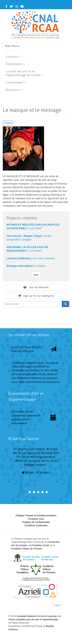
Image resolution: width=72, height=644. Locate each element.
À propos (13, 57)
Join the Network (36, 287)
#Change (37, 457)
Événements (15, 64)
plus (36, 275)
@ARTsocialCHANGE (31, 449)
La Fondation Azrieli (39, 545)
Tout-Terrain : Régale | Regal (24, 236)
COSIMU (40, 266)
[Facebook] (6, 7)
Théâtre (8, 123)
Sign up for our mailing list (36, 296)
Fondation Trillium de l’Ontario (27, 549)
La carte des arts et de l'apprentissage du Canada (24, 73)
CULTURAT (35, 228)
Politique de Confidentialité (36, 522)
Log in (58, 605)
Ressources (14, 90)
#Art (56, 453)
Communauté (16, 82)
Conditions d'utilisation (36, 526)
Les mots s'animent (43, 258)
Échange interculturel (20, 266)
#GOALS (52, 449)
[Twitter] (11, 7)
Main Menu (13, 47)
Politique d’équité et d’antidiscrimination (36, 516)
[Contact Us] (22, 7)
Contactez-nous (36, 519)
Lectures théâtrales (18, 258)
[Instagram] (17, 7)
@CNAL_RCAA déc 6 (36, 473)
